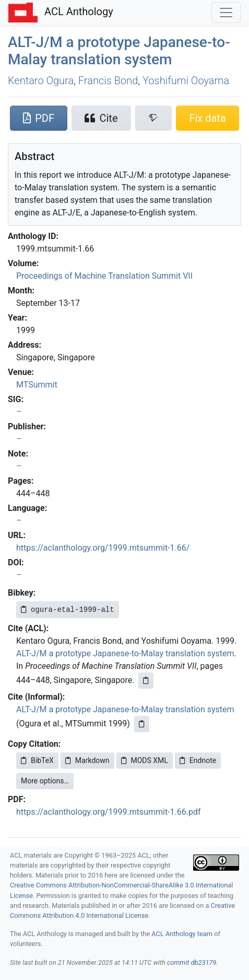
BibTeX (37, 760)
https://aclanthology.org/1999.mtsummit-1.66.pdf (109, 812)
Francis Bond (108, 81)
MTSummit (37, 385)
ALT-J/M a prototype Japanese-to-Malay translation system (125, 653)
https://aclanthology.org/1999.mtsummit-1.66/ (103, 548)
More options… (45, 781)
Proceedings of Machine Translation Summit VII (104, 276)
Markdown (87, 760)
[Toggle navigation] (226, 13)
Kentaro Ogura (41, 81)
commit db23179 (192, 962)
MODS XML (145, 760)
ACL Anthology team (182, 934)
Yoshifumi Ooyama (186, 81)
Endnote (198, 760)
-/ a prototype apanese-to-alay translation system (119, 51)
